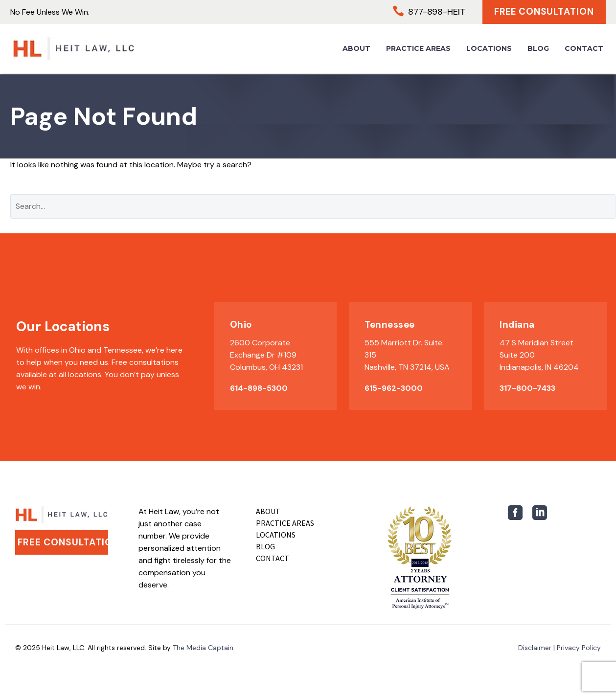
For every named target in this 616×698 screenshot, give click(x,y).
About (356, 49)
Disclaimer (535, 648)
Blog (538, 49)
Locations (489, 49)
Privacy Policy (579, 648)
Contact (584, 49)
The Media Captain (203, 648)
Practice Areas (418, 49)
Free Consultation (543, 12)
